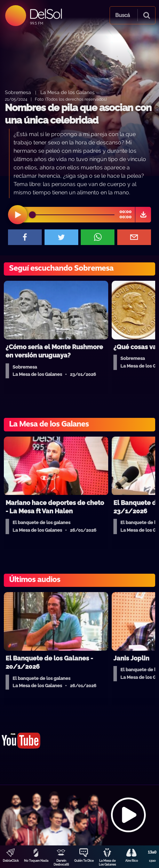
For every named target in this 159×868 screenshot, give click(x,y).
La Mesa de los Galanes (67, 92)
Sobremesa (18, 92)
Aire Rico (132, 861)
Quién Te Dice (84, 861)
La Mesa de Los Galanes (107, 863)
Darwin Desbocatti (61, 863)
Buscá (122, 15)
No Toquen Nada (36, 861)
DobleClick (11, 861)
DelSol (45, 14)
